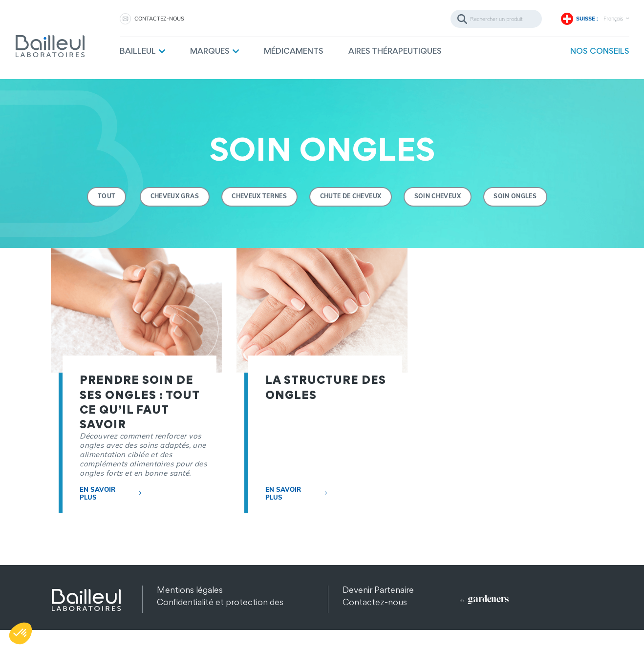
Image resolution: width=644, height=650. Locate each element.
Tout (106, 197)
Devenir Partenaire (378, 590)
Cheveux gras (174, 197)
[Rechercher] (496, 19)
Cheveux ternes (259, 197)
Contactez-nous (159, 19)
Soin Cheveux (438, 197)
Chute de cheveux (351, 197)
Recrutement (369, 614)
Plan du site (179, 626)
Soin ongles (516, 197)
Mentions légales (190, 590)
